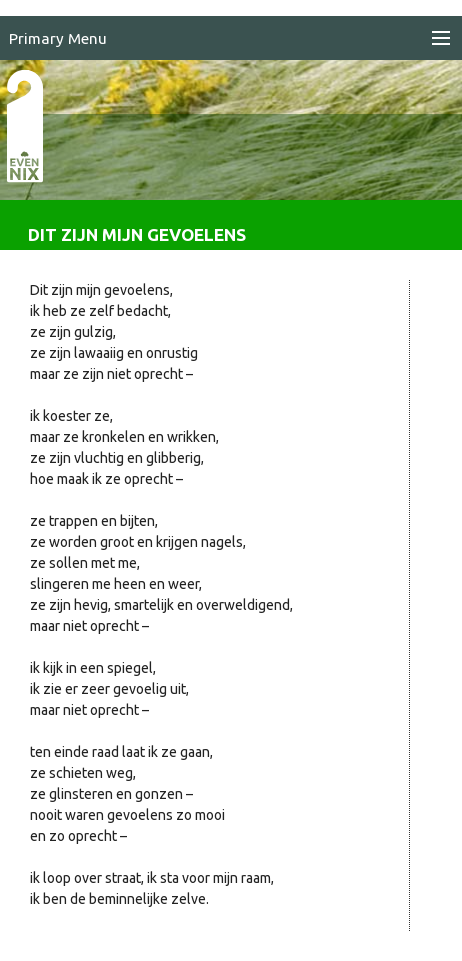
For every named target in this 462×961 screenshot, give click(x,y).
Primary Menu (58, 38)
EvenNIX (35, 158)
